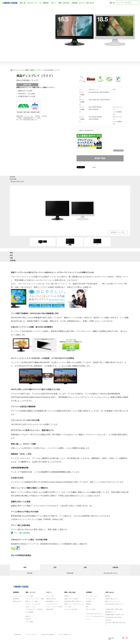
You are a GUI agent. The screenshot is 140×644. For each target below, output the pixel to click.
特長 (25, 253)
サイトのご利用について (65, 628)
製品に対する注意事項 (48, 628)
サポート (54, 3)
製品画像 (30, 178)
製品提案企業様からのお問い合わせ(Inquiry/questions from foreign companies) (115, 611)
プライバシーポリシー (31, 628)
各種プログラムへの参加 (71, 593)
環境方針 (67, 590)
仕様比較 (115, 253)
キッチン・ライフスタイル (33, 598)
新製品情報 (16, 593)
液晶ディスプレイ (36, 70)
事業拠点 (88, 598)
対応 (55, 253)
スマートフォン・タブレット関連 (35, 593)
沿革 (87, 600)
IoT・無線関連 (44, 3)
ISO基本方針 (18, 628)
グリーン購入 (68, 600)
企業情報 (74, 3)
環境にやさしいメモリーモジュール (74, 598)
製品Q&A (108, 590)
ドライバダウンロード (52, 598)
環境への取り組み (64, 3)
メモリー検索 (29, 615)
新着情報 (16, 586)
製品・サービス (31, 586)
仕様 (85, 253)
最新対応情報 (50, 603)
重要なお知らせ (17, 595)
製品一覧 (23, 3)
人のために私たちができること (94, 607)
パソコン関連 (24, 70)
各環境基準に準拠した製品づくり (73, 595)
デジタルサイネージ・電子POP (34, 603)
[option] (70, 209)
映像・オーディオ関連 (32, 595)
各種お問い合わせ (51, 593)
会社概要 (88, 595)
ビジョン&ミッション (92, 590)
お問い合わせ (90, 3)
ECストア (82, 3)
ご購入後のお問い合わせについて (114, 598)
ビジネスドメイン (91, 593)
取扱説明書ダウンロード (53, 595)
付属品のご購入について (112, 593)
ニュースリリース (18, 590)
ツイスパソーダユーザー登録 (54, 600)
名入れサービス (32, 3)
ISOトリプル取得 (91, 603)
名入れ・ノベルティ (31, 600)
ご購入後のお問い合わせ (110, 178)
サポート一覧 (50, 590)
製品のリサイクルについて (112, 595)
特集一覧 (28, 610)
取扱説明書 (70, 178)
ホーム (15, 70)
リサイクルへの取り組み (71, 603)
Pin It (94, 167)
